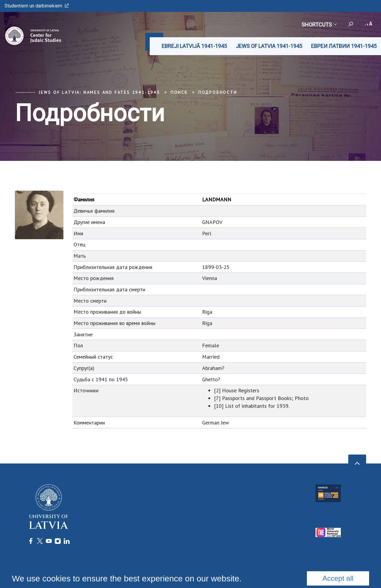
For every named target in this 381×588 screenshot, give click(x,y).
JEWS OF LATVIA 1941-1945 (269, 46)
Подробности (218, 92)
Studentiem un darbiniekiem (37, 6)
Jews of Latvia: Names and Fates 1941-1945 (99, 92)
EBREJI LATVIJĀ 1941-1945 (194, 46)
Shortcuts (319, 25)
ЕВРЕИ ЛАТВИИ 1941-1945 (344, 46)
